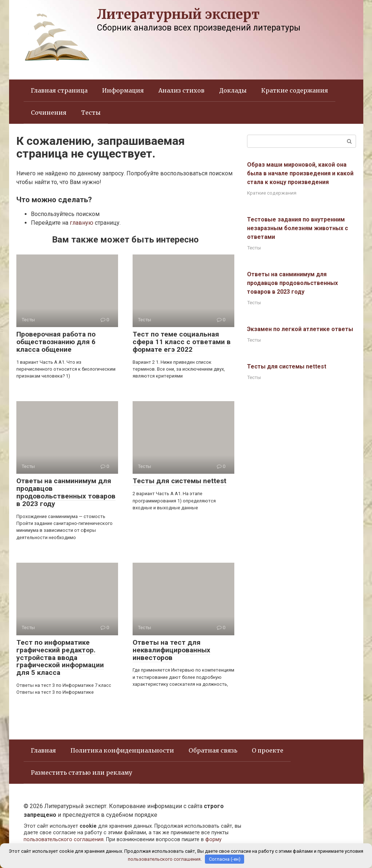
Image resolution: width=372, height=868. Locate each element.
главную (82, 223)
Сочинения (49, 113)
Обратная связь (213, 750)
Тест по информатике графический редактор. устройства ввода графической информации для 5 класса (60, 658)
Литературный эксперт (178, 14)
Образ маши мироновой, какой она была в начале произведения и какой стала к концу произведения (300, 173)
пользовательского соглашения (64, 840)
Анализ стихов (181, 90)
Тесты (91, 113)
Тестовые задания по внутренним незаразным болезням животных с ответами (298, 228)
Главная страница (59, 90)
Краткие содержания (295, 90)
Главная (43, 750)
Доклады (233, 90)
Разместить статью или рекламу (82, 773)
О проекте (268, 750)
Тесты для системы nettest (179, 481)
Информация (123, 90)
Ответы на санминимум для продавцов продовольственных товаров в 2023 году (66, 492)
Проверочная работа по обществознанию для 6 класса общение (56, 342)
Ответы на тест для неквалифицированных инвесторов (171, 650)
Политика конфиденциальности (122, 750)
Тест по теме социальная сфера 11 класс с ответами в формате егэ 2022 (182, 342)
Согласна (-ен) (225, 859)
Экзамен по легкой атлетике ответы (300, 329)
